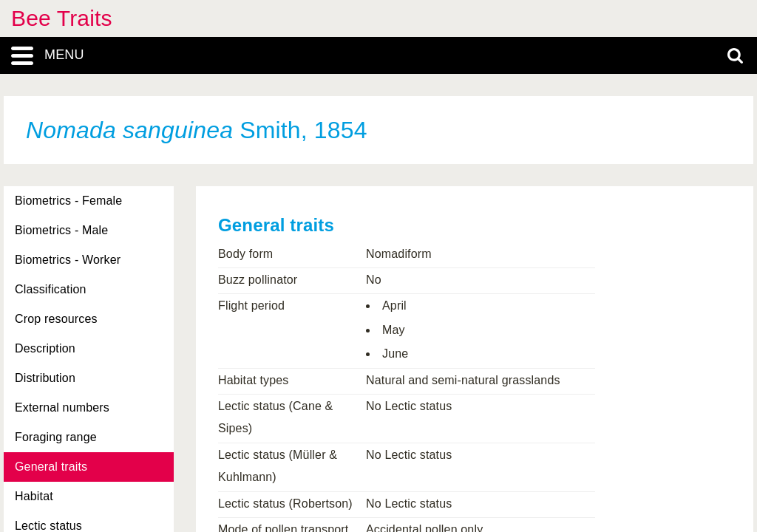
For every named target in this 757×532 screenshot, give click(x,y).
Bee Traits (62, 18)
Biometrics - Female (68, 201)
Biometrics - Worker (68, 260)
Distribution (45, 378)
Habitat (34, 496)
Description (45, 348)
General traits (51, 467)
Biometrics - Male (61, 230)
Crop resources (56, 319)
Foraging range (56, 437)
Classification (51, 289)
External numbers (62, 407)
